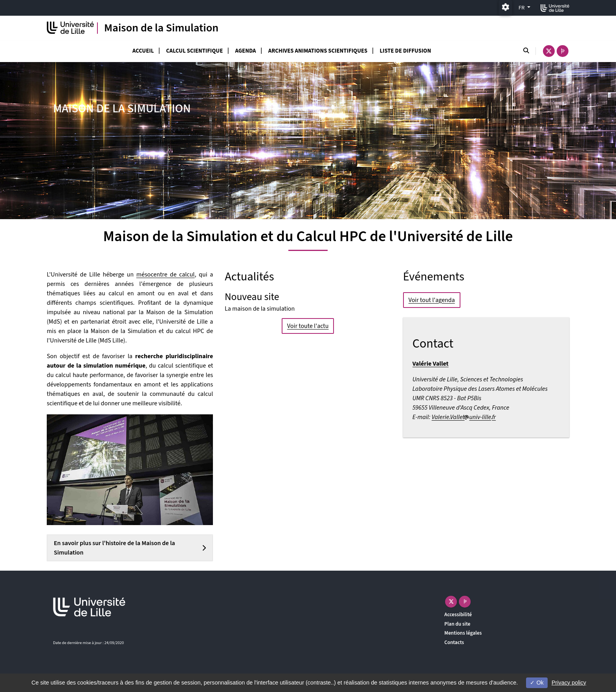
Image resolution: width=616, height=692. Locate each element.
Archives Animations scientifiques (318, 51)
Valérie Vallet (431, 364)
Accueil (143, 51)
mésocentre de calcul (165, 275)
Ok (537, 683)
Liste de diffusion (405, 51)
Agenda (245, 51)
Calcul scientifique (194, 51)
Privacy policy (569, 683)
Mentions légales (463, 633)
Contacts (454, 642)
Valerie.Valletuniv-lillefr (464, 417)
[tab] (130, 548)
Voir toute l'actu (308, 326)
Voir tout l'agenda (432, 300)
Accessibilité (458, 614)
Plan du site (457, 624)
